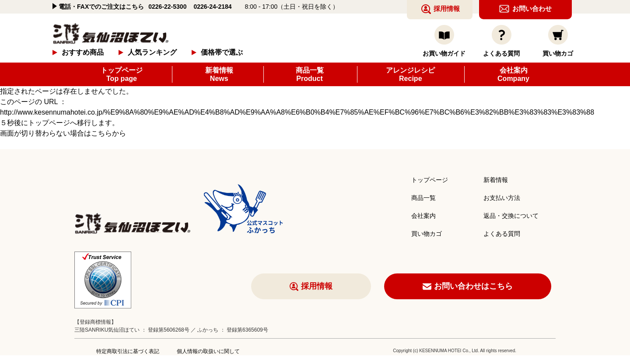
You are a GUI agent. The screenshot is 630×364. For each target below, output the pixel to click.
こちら (101, 133)
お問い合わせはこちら (473, 286)
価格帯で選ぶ (222, 52)
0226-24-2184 (212, 7)
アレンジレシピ (410, 75)
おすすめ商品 (83, 52)
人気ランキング (152, 52)
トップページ (122, 75)
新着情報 (219, 75)
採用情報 (317, 286)
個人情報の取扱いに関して (208, 351)
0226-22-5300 (167, 7)
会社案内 (513, 75)
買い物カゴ (427, 234)
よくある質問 (502, 234)
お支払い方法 (502, 198)
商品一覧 (310, 75)
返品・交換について (511, 216)
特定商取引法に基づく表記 (128, 351)
